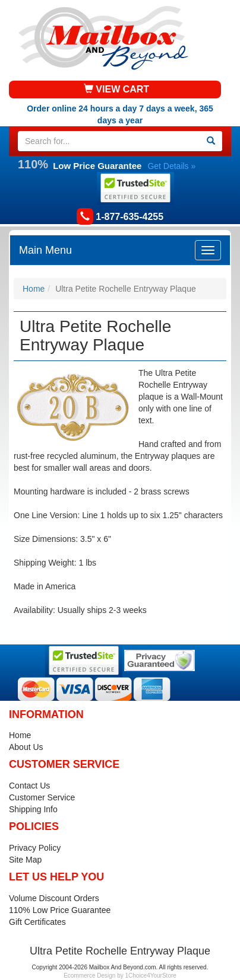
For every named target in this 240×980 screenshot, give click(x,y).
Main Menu (45, 250)
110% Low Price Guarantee (60, 910)
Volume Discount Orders (54, 898)
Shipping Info (33, 809)
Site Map (25, 860)
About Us (26, 747)
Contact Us (29, 786)
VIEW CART (116, 89)
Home (34, 289)
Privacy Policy (35, 848)
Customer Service (42, 797)
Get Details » (171, 166)
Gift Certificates (37, 922)
